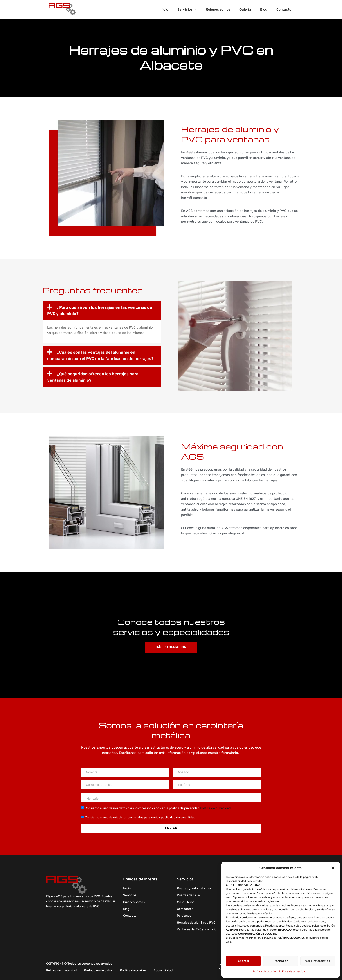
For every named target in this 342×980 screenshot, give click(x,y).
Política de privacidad (293, 971)
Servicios (187, 9)
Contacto (284, 9)
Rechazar (281, 961)
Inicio (164, 9)
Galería (245, 9)
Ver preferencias (318, 961)
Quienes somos (218, 9)
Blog (264, 9)
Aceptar (243, 961)
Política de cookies (265, 971)
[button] (333, 868)
